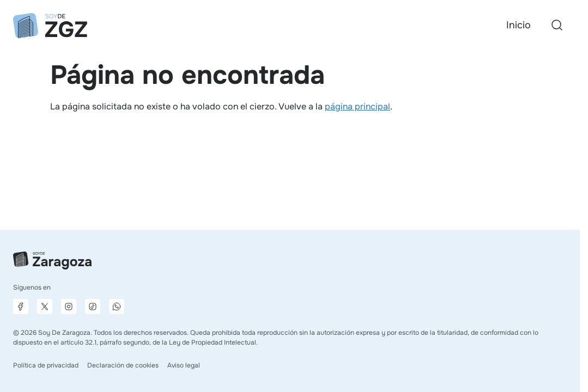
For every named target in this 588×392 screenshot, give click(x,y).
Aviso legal (184, 365)
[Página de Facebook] (21, 307)
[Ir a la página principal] (50, 26)
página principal (357, 106)
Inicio (519, 25)
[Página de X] (45, 307)
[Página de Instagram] (69, 307)
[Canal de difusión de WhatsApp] (117, 307)
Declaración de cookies (123, 365)
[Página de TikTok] (93, 307)
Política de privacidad (46, 365)
